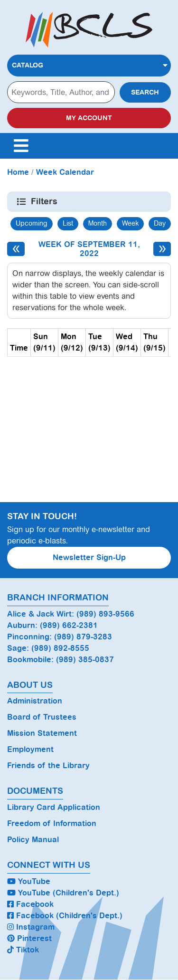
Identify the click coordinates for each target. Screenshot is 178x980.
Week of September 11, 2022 (89, 249)
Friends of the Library (48, 766)
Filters (45, 201)
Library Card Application (54, 807)
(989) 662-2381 (69, 625)
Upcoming (32, 223)
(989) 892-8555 (60, 648)
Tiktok (23, 950)
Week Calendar (65, 172)
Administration (35, 701)
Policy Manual (33, 840)
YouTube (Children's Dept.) (63, 893)
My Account (89, 118)
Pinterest (29, 938)
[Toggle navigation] (21, 146)
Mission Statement (42, 733)
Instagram (31, 927)
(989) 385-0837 (85, 660)
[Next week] (162, 249)
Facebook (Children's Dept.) (65, 916)
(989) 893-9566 (105, 614)
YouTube (29, 881)
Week (130, 223)
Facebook (30, 904)
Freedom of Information (52, 823)
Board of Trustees (42, 717)
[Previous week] (16, 249)
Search (145, 92)
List (68, 223)
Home (18, 172)
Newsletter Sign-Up (89, 557)
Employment (30, 749)
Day (160, 223)
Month (98, 223)
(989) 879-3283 (83, 637)
